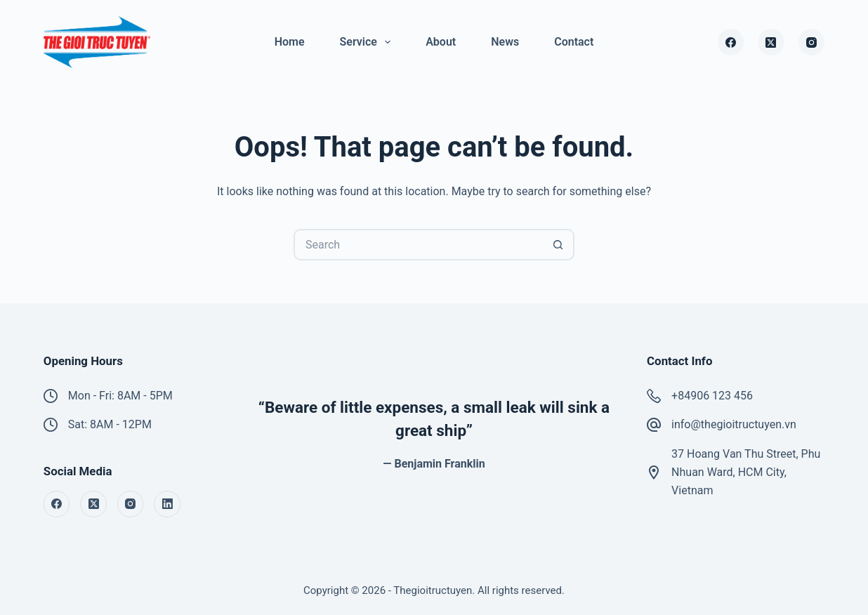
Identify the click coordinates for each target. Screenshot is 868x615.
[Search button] (559, 245)
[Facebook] (731, 42)
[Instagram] (812, 42)
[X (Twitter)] (771, 42)
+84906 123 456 (712, 396)
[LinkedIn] (167, 504)
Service (368, 42)
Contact (574, 42)
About (441, 42)
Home (290, 42)
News (505, 42)
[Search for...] (418, 245)
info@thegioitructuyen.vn (734, 424)
